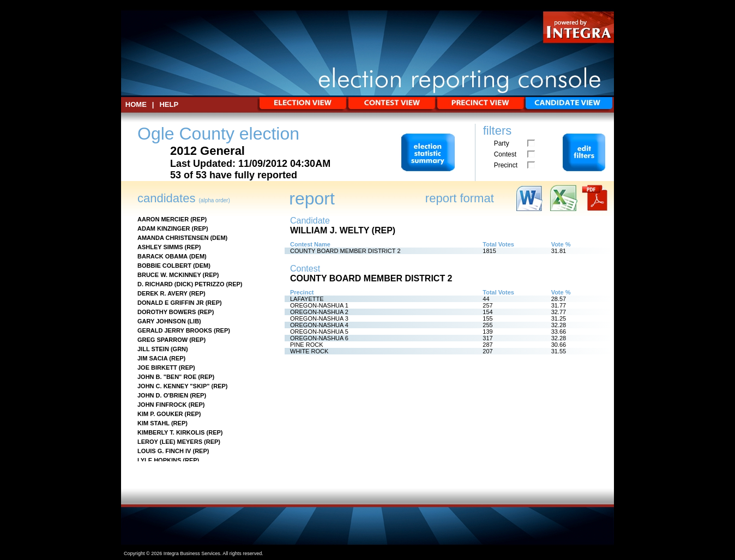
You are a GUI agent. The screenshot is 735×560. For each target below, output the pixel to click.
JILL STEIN (153, 349)
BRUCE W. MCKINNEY (169, 275)
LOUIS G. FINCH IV (164, 451)
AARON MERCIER (163, 219)
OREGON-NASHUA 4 (319, 325)
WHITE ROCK (309, 351)
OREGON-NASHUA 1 (319, 305)
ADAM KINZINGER (164, 228)
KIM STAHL (153, 423)
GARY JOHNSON (162, 321)
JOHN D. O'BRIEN (163, 395)
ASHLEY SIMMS (160, 247)
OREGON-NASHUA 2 (319, 312)
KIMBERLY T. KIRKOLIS (171, 432)
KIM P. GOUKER (160, 414)
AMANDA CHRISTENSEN (173, 238)
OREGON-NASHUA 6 (319, 338)
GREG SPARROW (162, 340)
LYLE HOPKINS (159, 460)
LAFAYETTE (307, 299)
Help (169, 104)
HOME (136, 104)
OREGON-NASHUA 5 (319, 332)
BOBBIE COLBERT (164, 266)
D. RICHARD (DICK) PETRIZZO (181, 284)
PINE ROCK (307, 345)
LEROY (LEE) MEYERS (170, 442)
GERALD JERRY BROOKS (175, 330)
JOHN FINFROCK (162, 405)
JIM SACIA (152, 358)
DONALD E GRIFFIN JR (171, 303)
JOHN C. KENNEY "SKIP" (173, 386)
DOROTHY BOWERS (167, 312)
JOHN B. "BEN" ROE (167, 377)
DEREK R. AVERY (162, 293)
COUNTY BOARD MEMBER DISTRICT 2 (345, 251)
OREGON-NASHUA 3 (319, 318)
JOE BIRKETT (157, 368)
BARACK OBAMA (162, 256)
